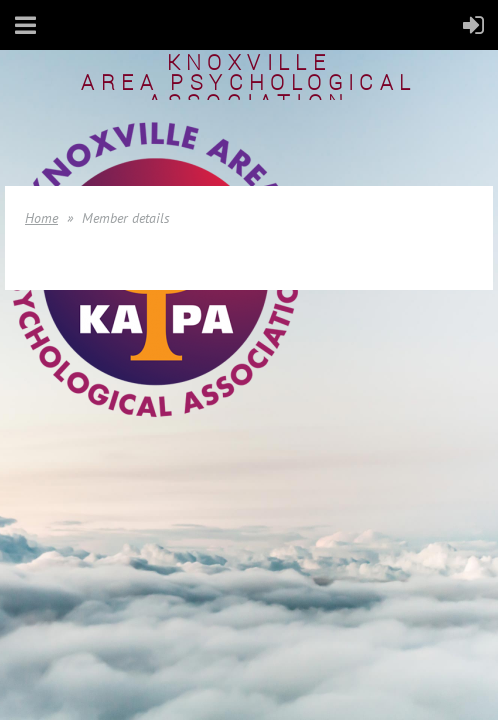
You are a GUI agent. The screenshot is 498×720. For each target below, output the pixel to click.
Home (41, 218)
